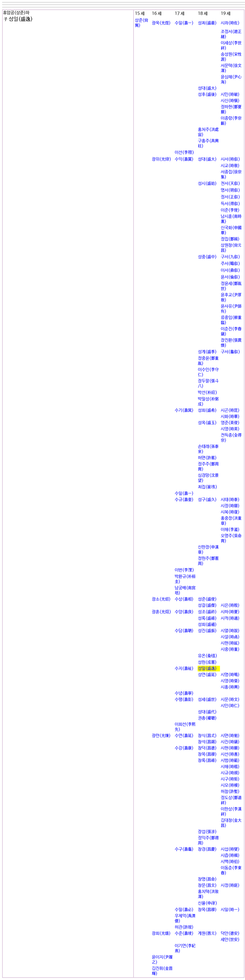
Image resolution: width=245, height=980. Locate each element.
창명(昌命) (207, 879)
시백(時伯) (230, 862)
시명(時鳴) (230, 675)
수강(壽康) (184, 748)
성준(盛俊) (207, 599)
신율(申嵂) (208, 903)
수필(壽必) (184, 910)
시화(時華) (230, 417)
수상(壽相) (184, 599)
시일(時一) (230, 910)
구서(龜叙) (230, 352)
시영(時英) (230, 429)
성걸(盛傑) (207, 605)
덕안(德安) (230, 933)
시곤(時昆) (230, 410)
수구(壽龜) (184, 849)
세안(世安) (230, 940)
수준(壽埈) (184, 933)
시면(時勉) (230, 736)
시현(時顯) (230, 748)
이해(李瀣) (230, 530)
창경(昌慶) (207, 849)
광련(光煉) (161, 736)
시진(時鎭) (230, 742)
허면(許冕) (207, 458)
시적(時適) (230, 618)
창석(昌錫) (207, 742)
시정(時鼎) (230, 506)
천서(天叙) (230, 184)
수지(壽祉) (184, 669)
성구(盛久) (207, 500)
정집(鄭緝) (230, 239)
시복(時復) (230, 512)
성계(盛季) (207, 352)
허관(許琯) (184, 927)
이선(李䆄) (184, 153)
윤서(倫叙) (230, 277)
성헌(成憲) (207, 662)
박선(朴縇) (208, 393)
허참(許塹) (230, 792)
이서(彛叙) (230, 270)
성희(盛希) (207, 410)
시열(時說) (230, 631)
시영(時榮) (230, 681)
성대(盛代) (207, 712)
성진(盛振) (207, 631)
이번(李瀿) (184, 570)
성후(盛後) (207, 95)
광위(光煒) (162, 159)
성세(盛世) (207, 700)
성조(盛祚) (207, 612)
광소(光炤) (161, 599)
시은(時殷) (230, 605)
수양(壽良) (184, 612)
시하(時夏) (230, 612)
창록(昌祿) (207, 761)
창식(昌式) (207, 736)
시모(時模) (230, 785)
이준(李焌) (230, 210)
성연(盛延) (207, 675)
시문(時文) (230, 700)
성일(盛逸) (207, 669)
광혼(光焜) (162, 612)
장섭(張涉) (207, 832)
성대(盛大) (207, 88)
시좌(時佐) (230, 23)
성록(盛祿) (207, 618)
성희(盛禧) (207, 625)
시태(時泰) (230, 500)
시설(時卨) (230, 637)
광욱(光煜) (161, 23)
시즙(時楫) (230, 856)
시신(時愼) (230, 101)
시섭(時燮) (230, 849)
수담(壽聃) (184, 631)
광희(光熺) (161, 933)
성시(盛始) (207, 184)
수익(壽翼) (184, 159)
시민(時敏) (230, 95)
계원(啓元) (207, 933)
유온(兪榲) (208, 656)
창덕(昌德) (207, 748)
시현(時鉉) (230, 643)
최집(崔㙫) (208, 487)
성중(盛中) (207, 257)
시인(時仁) (230, 706)
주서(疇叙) (230, 264)
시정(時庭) (230, 885)
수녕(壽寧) (184, 693)
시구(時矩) (230, 779)
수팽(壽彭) (184, 700)
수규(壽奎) (184, 500)
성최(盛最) (207, 23)
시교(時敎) (230, 166)
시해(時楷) (230, 767)
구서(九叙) (230, 257)
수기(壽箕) (184, 410)
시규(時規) (230, 773)
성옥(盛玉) (207, 423)
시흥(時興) (230, 687)
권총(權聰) (207, 718)
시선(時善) (230, 754)
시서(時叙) (230, 159)
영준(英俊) (230, 423)
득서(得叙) (230, 204)
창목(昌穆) (207, 754)
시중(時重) (230, 649)
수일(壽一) (184, 23)
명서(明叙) (230, 190)
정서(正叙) (230, 197)
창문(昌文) (207, 885)
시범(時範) (230, 761)
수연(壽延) (184, 736)
